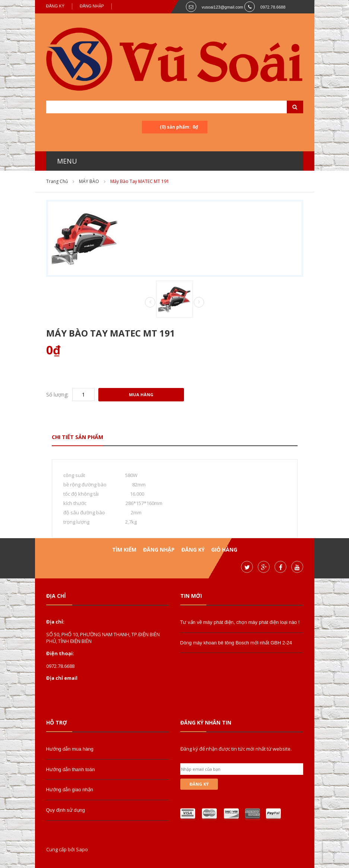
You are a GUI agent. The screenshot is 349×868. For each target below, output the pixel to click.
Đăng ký (55, 6)
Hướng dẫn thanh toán (71, 769)
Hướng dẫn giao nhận (70, 790)
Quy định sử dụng (66, 810)
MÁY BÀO (89, 181)
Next (199, 302)
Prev (150, 303)
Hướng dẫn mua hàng (70, 749)
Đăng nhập (92, 6)
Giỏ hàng (224, 550)
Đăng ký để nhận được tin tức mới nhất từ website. (236, 749)
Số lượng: (57, 394)
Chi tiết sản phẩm (77, 437)
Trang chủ (57, 181)
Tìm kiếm (124, 550)
